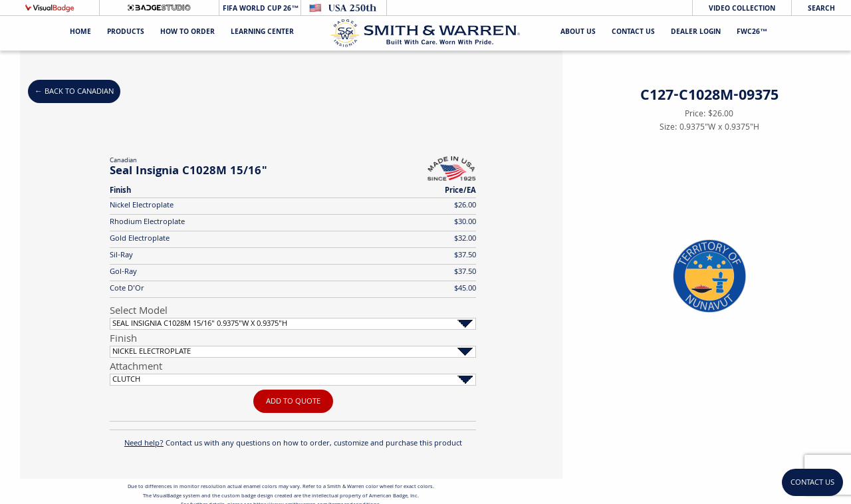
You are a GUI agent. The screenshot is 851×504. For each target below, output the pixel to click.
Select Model (139, 312)
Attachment (136, 368)
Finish (123, 340)
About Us (578, 33)
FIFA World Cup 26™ (260, 9)
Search (821, 9)
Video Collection (742, 9)
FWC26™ (752, 33)
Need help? (144, 444)
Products (126, 33)
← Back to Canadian (74, 92)
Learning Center (262, 33)
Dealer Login (696, 33)
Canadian (123, 161)
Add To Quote (293, 402)
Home (80, 33)
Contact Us (633, 33)
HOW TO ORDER (187, 33)
